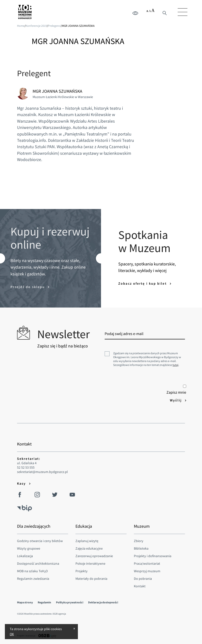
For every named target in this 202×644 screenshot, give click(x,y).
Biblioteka (141, 548)
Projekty (82, 571)
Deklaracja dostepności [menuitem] (103, 602)
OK (12, 634)
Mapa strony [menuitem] (25, 602)
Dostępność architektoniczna (38, 563)
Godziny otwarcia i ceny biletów (40, 541)
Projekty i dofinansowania (153, 556)
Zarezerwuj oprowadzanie (94, 556)
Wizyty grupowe (29, 548)
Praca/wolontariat (147, 563)
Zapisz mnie (176, 390)
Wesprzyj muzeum (147, 571)
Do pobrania (143, 579)
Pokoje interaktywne (90, 563)
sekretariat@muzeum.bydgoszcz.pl (42, 472)
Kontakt (140, 586)
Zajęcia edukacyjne (89, 548)
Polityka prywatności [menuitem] (70, 602)
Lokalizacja (25, 556)
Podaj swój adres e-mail (124, 334)
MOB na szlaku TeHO (32, 571)
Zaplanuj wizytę (87, 541)
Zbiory (139, 541)
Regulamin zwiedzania (33, 579)
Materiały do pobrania (91, 579)
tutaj (175, 365)
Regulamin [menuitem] (44, 602)
